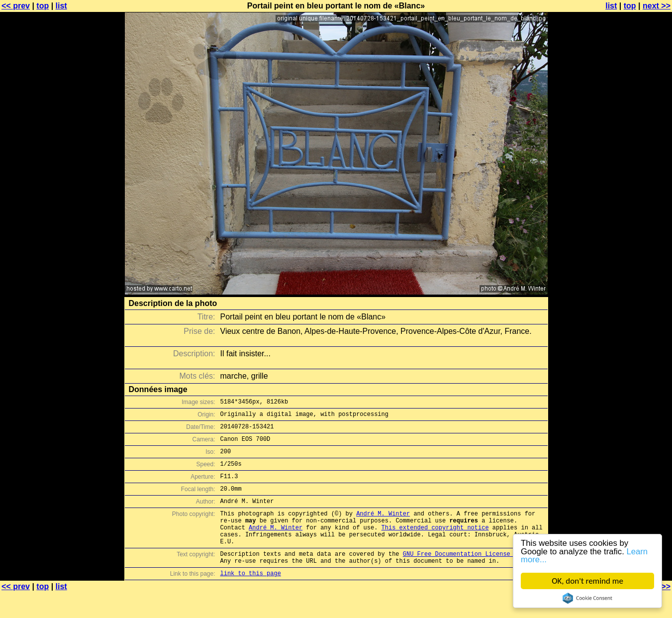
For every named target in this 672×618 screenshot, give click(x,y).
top (43, 6)
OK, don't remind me (587, 581)
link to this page (251, 598)
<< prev (16, 6)
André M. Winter (383, 528)
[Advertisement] (632, 246)
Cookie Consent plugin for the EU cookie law (587, 598)
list (61, 6)
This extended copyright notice (435, 545)
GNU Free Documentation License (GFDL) (469, 576)
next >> (657, 6)
